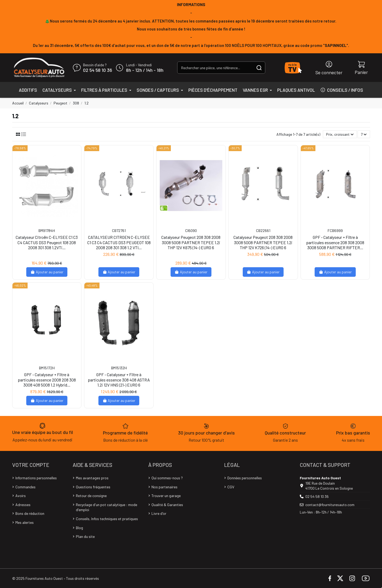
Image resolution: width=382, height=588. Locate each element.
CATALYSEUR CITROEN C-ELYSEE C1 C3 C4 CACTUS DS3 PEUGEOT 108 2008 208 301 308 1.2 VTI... (119, 242)
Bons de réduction (30, 513)
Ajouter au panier (47, 272)
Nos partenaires (164, 487)
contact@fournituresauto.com (330, 505)
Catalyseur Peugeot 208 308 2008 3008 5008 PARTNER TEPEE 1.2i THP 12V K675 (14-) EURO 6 (191, 242)
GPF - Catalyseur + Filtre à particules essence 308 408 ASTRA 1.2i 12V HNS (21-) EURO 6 (119, 379)
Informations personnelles (36, 478)
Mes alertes (25, 522)
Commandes (25, 487)
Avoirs (21, 496)
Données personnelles (245, 478)
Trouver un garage (166, 496)
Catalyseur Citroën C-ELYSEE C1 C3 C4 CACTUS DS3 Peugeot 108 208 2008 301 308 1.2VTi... (47, 242)
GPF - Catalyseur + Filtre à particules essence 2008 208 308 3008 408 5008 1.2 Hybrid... (47, 379)
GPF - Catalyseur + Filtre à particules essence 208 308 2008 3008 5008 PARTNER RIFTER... (335, 242)
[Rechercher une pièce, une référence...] (259, 67)
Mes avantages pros (92, 478)
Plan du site (85, 536)
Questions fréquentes (93, 487)
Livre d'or (159, 513)
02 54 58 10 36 (97, 70)
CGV (231, 487)
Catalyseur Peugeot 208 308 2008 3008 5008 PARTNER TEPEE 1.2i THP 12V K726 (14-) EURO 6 (263, 242)
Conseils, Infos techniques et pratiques (107, 519)
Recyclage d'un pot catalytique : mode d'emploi (107, 507)
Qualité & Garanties (167, 505)
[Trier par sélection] (340, 134)
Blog (79, 528)
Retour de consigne (91, 496)
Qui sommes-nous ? (167, 478)
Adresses (23, 505)
